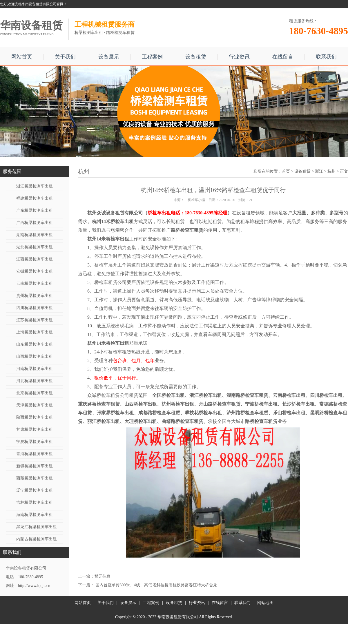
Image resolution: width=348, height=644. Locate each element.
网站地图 (265, 603)
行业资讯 (239, 57)
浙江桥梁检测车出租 (35, 186)
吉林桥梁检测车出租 (35, 502)
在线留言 (283, 57)
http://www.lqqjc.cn (34, 586)
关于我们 (65, 57)
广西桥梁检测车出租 (35, 223)
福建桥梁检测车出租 (35, 198)
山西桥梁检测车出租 (35, 356)
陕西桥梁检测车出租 (35, 417)
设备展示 (109, 57)
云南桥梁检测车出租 (35, 283)
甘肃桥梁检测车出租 (35, 429)
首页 (286, 171)
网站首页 (22, 57)
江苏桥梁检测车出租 (35, 320)
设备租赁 (196, 57)
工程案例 (152, 57)
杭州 (331, 171)
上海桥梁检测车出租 (35, 332)
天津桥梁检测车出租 (35, 405)
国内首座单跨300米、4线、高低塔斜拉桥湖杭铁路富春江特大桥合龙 (156, 585)
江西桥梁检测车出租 (35, 259)
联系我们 (326, 57)
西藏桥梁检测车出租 (35, 478)
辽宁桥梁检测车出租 (35, 490)
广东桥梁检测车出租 (35, 210)
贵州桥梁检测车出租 (35, 296)
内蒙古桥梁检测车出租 (37, 539)
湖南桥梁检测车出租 (35, 235)
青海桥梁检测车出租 (35, 454)
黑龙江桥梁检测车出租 (37, 527)
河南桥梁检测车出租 (35, 369)
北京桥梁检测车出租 (35, 393)
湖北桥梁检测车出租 (35, 247)
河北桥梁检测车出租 (35, 381)
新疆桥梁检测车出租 (35, 466)
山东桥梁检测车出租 (35, 344)
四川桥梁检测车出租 (35, 308)
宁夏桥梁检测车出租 (35, 442)
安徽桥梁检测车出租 (35, 271)
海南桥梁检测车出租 (35, 515)
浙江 (319, 171)
